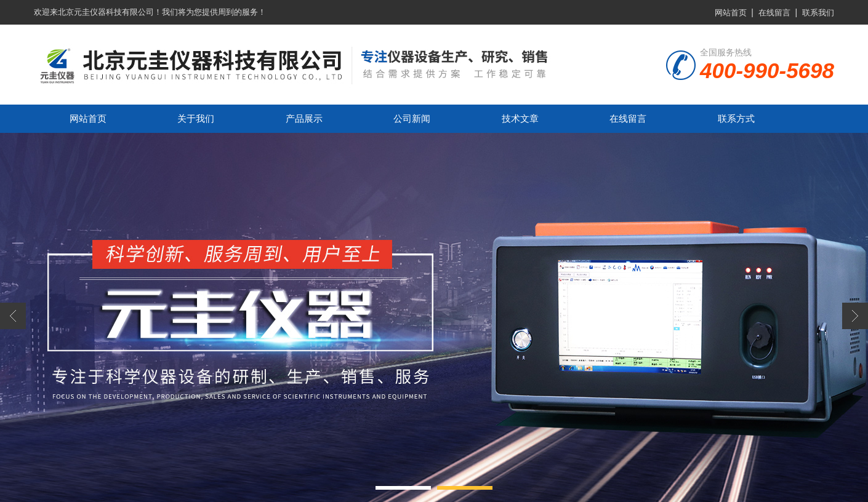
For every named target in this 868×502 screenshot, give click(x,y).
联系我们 (818, 13)
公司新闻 (412, 118)
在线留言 (774, 13)
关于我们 (196, 118)
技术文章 (520, 118)
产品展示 (304, 118)
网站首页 (731, 13)
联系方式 (736, 118)
